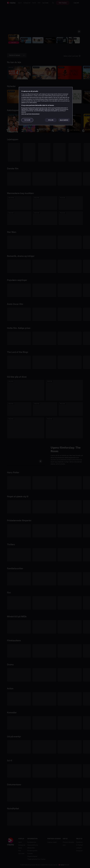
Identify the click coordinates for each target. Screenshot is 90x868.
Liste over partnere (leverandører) (30, 114)
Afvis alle (51, 120)
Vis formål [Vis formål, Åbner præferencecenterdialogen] (27, 120)
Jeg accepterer (64, 120)
